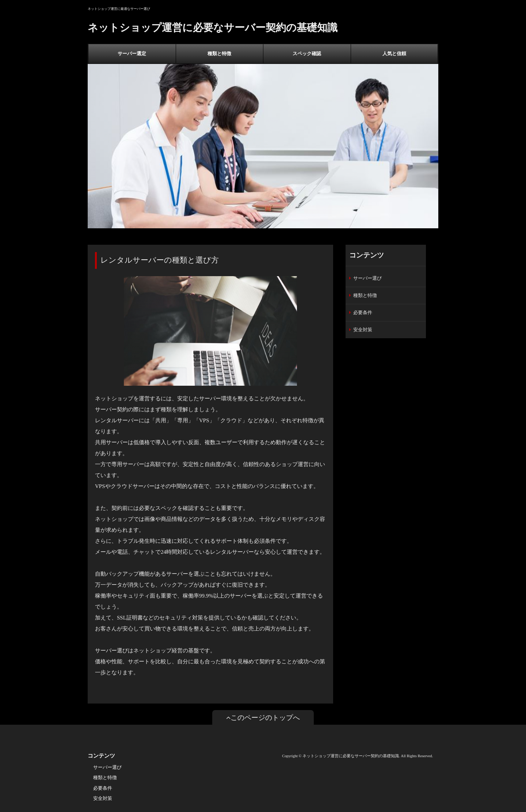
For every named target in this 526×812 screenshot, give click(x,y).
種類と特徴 (219, 54)
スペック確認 (307, 54)
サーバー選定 (132, 54)
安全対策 (363, 330)
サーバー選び (367, 278)
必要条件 (363, 312)
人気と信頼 (394, 54)
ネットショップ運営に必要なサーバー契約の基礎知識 (213, 28)
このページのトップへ (263, 718)
